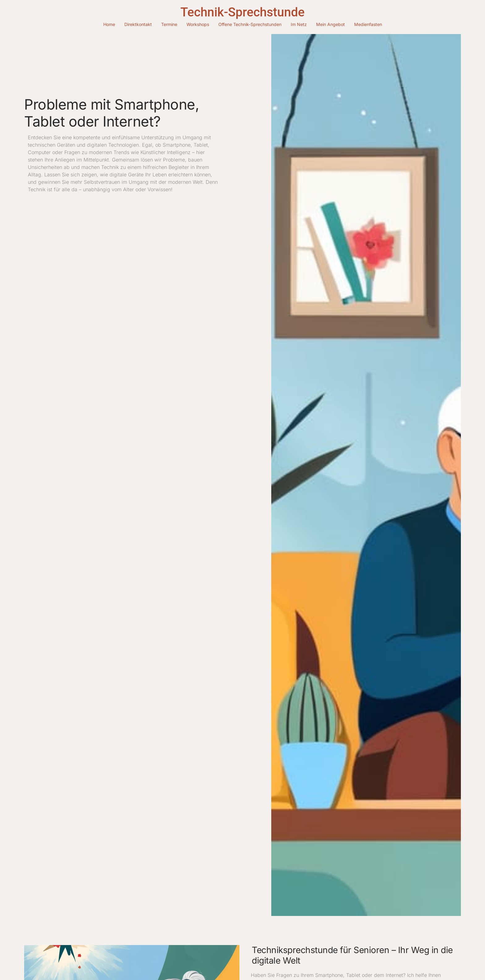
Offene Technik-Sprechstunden (250, 24)
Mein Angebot (330, 24)
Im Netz (299, 24)
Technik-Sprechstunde (242, 12)
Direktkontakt (138, 24)
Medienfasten (368, 24)
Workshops (198, 24)
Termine (169, 24)
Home (109, 24)
